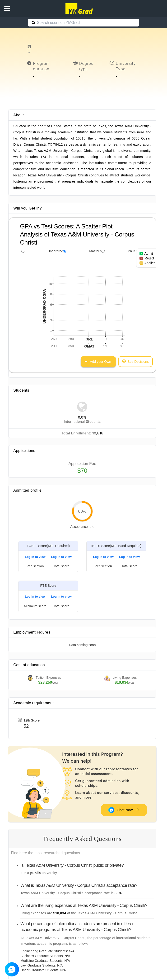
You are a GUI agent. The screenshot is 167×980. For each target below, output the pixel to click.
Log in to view (35, 557)
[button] (7, 9)
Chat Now (124, 810)
